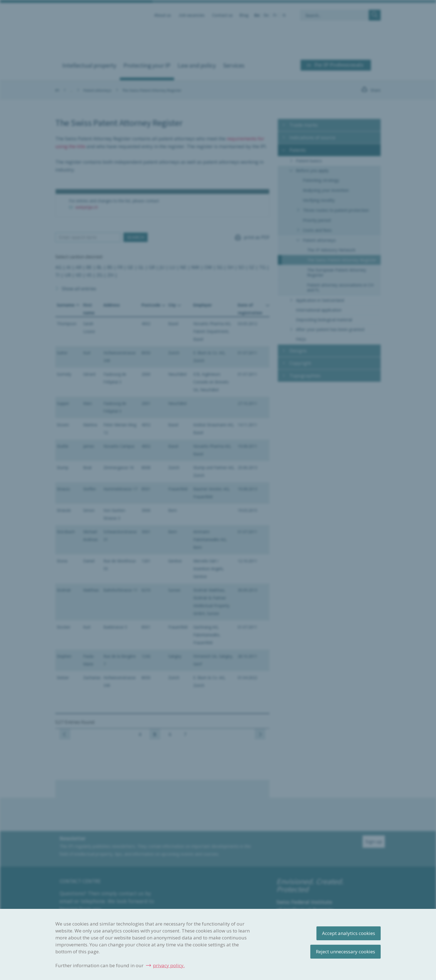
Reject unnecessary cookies (345, 952)
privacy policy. (169, 965)
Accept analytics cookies (349, 933)
